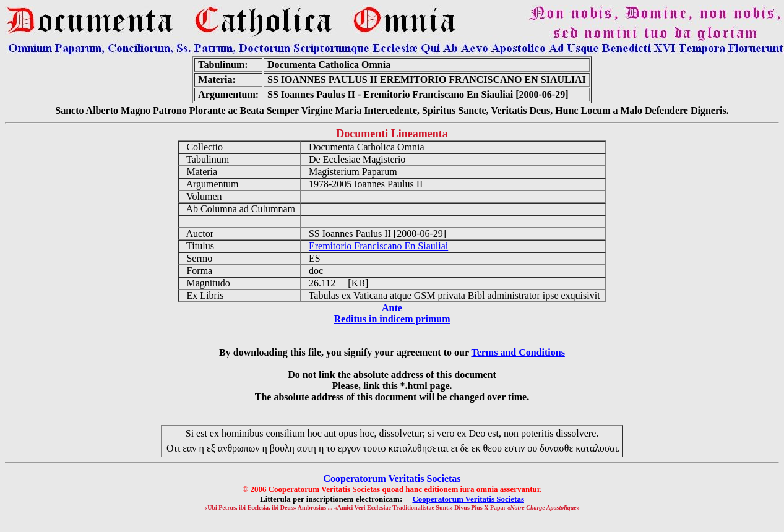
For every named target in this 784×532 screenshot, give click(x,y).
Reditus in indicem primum (392, 319)
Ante (392, 308)
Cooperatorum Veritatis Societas (468, 499)
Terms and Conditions (518, 352)
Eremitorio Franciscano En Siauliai (378, 246)
